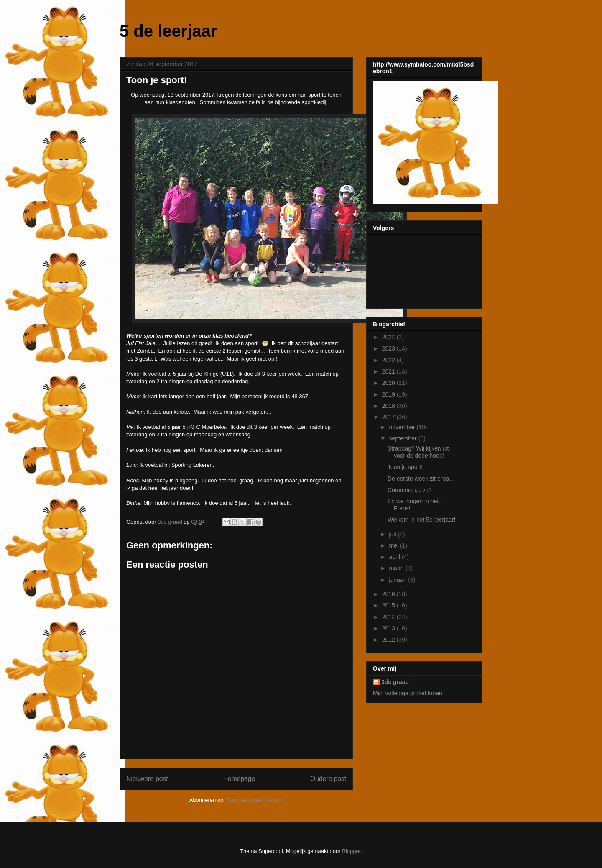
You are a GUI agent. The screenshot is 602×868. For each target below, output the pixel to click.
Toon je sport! (405, 467)
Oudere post (328, 779)
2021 (389, 371)
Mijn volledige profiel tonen (408, 693)
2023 (389, 348)
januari (398, 580)
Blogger (351, 851)
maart (397, 568)
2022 (389, 360)
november (403, 427)
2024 (389, 337)
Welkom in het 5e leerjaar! (421, 520)
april (395, 557)
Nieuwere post (147, 779)
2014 (389, 617)
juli (393, 534)
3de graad (395, 682)
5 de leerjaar (168, 31)
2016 (389, 594)
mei (394, 545)
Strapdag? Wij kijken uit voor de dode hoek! (418, 452)
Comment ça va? (410, 490)
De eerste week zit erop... (421, 479)
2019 (389, 394)
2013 (389, 628)
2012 (389, 640)
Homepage (239, 779)
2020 (389, 383)
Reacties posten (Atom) (255, 800)
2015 (389, 605)
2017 (389, 417)
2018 (389, 406)
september (403, 438)
